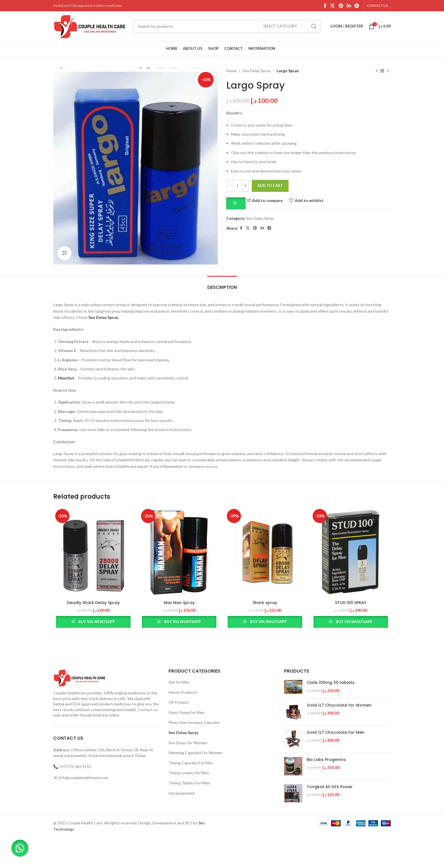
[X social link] (333, 6)
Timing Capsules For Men (191, 763)
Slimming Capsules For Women (196, 753)
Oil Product (179, 702)
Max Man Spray (179, 603)
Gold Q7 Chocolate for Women (339, 705)
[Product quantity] (238, 186)
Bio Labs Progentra (326, 760)
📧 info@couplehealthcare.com (81, 778)
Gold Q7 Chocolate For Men (336, 732)
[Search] (227, 26)
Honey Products (183, 692)
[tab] (222, 284)
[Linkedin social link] (349, 6)
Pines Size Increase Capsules (194, 722)
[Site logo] (90, 26)
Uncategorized (182, 793)
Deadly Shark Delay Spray (93, 603)
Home (231, 71)
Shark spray (265, 603)
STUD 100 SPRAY (351, 603)
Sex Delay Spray (257, 71)
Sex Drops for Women (188, 743)
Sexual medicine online (100, 715)
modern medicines (115, 704)
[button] (236, 203)
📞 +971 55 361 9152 (72, 766)
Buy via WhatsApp (97, 622)
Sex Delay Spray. (103, 317)
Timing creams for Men (189, 773)
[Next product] (388, 71)
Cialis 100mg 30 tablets (331, 683)
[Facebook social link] (325, 6)
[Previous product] (377, 71)
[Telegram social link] (357, 6)
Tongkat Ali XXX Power (330, 787)
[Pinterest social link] (341, 6)
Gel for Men (179, 682)
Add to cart (270, 185)
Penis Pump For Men (187, 712)
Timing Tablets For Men (189, 783)
